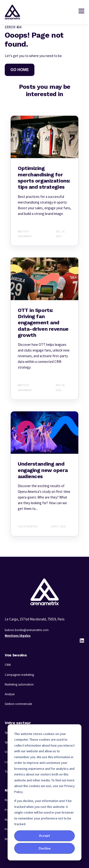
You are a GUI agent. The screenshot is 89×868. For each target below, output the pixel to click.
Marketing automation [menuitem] (19, 684)
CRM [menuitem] (8, 665)
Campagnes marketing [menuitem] (19, 675)
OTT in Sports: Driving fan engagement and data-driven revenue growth (43, 323)
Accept (44, 835)
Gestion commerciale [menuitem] (18, 704)
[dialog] (44, 792)
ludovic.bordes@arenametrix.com (27, 630)
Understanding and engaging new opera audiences (43, 470)
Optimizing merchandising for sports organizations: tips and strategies (44, 178)
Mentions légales (18, 636)
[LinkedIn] (82, 641)
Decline (45, 848)
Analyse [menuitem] (10, 694)
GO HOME (20, 70)
